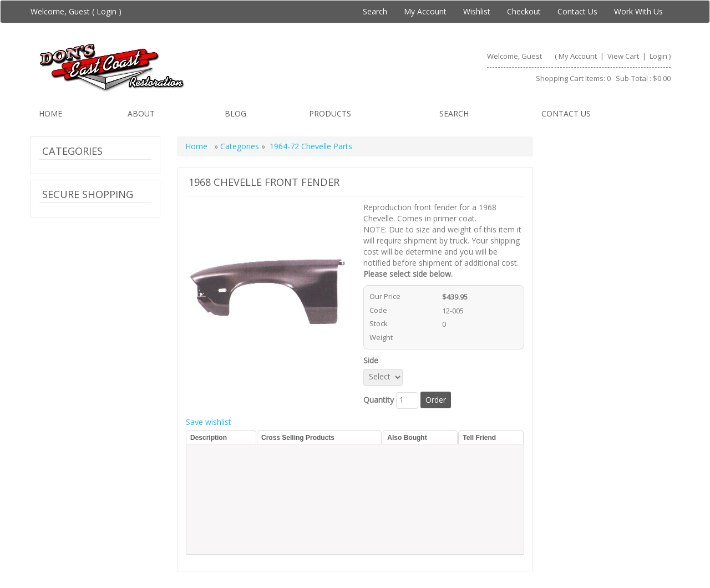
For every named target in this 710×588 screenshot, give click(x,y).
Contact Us (577, 11)
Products (330, 113)
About (141, 113)
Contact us (566, 113)
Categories (241, 146)
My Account (425, 11)
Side (373, 360)
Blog (235, 113)
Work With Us (638, 11)
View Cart (624, 56)
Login (106, 11)
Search (375, 11)
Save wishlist (209, 422)
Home (50, 113)
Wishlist (477, 11)
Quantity (379, 400)
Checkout (524, 11)
